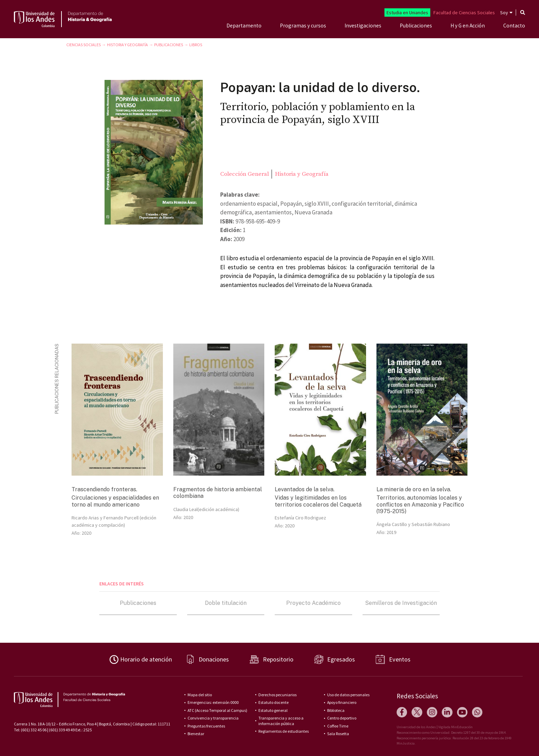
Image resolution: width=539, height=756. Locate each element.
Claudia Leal (185, 509)
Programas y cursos (303, 26)
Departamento (244, 26)
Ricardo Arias (85, 518)
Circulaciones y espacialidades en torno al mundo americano (115, 501)
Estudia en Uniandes (407, 13)
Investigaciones (363, 26)
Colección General (244, 174)
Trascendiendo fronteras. (104, 489)
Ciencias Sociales (84, 45)
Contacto (514, 26)
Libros (196, 45)
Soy (504, 13)
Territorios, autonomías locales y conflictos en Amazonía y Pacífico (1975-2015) (420, 504)
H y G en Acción (468, 26)
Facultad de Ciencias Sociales (464, 13)
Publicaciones (416, 26)
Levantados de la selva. (305, 489)
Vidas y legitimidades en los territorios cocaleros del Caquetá (318, 501)
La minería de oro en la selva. (414, 489)
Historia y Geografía (127, 45)
